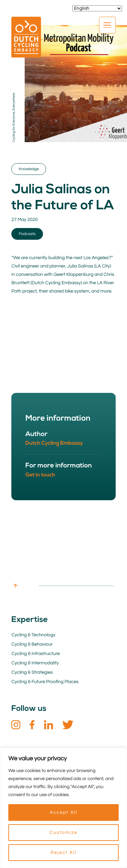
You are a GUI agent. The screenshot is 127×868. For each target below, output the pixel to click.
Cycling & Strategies (32, 672)
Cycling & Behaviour (32, 644)
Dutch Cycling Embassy (54, 443)
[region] (63, 808)
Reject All (64, 853)
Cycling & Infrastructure (35, 654)
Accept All (63, 812)
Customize (64, 833)
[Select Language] (97, 8)
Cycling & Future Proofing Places (45, 682)
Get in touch (40, 475)
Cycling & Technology (33, 635)
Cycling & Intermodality (35, 663)
